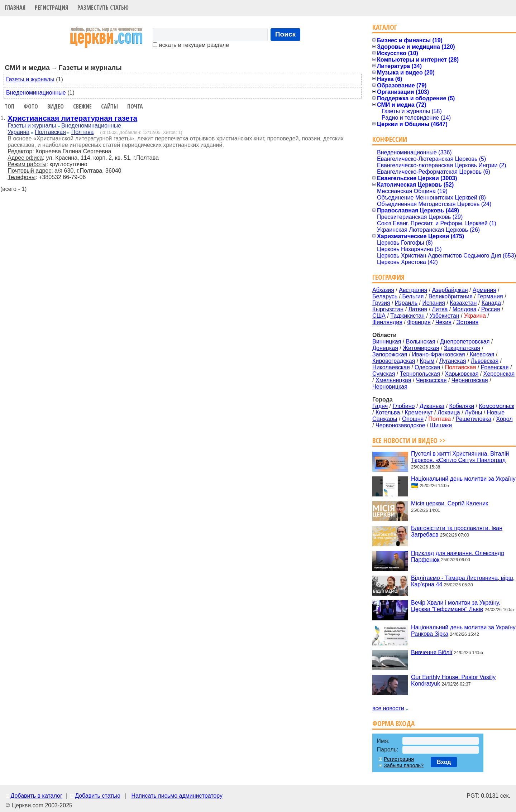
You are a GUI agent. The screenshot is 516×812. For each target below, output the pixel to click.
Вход (444, 762)
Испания (434, 303)
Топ (9, 106)
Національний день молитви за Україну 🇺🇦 (463, 482)
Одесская (427, 367)
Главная (15, 8)
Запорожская (390, 354)
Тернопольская (420, 374)
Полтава (83, 132)
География (388, 277)
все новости (388, 708)
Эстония (467, 322)
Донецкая (385, 348)
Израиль (406, 303)
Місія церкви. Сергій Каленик (450, 503)
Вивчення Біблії (432, 652)
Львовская (485, 361)
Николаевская (391, 367)
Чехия (443, 322)
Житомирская (421, 348)
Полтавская (50, 132)
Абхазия (383, 290)
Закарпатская (462, 348)
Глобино (403, 406)
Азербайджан (450, 290)
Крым (427, 361)
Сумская (384, 374)
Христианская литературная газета (72, 118)
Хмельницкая (393, 380)
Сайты (109, 106)
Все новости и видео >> (409, 440)
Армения (484, 290)
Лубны (473, 412)
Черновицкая (390, 387)
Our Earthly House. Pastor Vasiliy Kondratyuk (453, 680)
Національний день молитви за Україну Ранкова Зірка (463, 631)
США (379, 316)
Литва (440, 309)
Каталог (385, 27)
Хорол (504, 419)
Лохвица (449, 412)
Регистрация (51, 8)
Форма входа (393, 723)
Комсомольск (496, 406)
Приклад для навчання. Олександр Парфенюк (458, 556)
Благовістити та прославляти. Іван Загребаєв (457, 531)
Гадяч (380, 406)
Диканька (432, 406)
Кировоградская (394, 361)
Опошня (413, 419)
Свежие (82, 106)
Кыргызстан (388, 309)
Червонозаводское (400, 425)
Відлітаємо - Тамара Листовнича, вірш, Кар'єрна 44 (463, 581)
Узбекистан (444, 316)
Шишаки (441, 425)
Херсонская (499, 374)
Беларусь (385, 296)
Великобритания (451, 296)
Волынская (421, 342)
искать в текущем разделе (191, 45)
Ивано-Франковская (439, 354)
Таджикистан (407, 316)
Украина (18, 132)
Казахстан (463, 303)
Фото (31, 106)
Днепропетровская (465, 342)
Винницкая (387, 342)
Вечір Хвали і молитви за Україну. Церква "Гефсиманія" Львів (456, 606)
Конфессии (390, 139)
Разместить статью (103, 8)
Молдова (465, 309)
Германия (490, 296)
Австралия (413, 290)
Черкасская (431, 380)
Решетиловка (474, 419)
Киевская (482, 354)
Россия (491, 309)
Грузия (381, 303)
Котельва (388, 412)
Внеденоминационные (36, 93)
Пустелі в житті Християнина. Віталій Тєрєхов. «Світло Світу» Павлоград (460, 457)
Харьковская (462, 374)
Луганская (453, 361)
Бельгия (413, 296)
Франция (419, 322)
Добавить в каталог (36, 796)
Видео (56, 106)
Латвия (418, 309)
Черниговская (470, 380)
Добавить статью (98, 796)
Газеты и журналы (30, 79)
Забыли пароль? (404, 765)
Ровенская (495, 367)
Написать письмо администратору (177, 796)
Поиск (286, 34)
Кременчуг (419, 412)
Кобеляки (462, 406)
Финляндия (387, 322)
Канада (491, 303)
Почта (135, 106)
